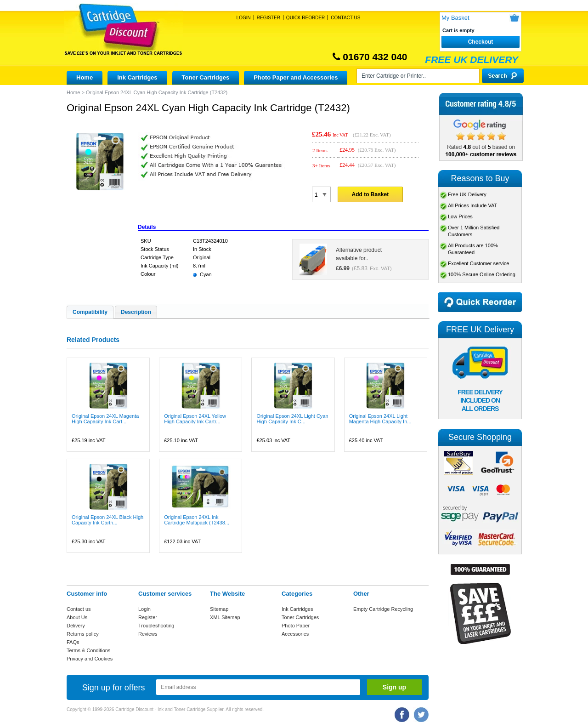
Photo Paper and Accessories (296, 77)
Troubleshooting (156, 626)
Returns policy (83, 634)
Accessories (295, 634)
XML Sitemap (225, 617)
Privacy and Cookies (90, 659)
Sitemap (219, 609)
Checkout (481, 42)
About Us (77, 617)
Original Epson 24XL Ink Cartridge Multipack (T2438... (197, 520)
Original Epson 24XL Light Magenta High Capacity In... (380, 419)
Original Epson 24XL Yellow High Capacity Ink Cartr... (195, 419)
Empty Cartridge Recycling (383, 609)
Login (244, 18)
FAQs (73, 642)
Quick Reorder (305, 18)
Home (85, 77)
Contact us (79, 609)
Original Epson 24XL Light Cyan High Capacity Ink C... (292, 419)
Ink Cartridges (137, 77)
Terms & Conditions (88, 650)
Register (269, 18)
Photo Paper (296, 626)
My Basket (455, 18)
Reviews (148, 634)
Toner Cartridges (206, 77)
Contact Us (345, 18)
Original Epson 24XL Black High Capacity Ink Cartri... (107, 520)
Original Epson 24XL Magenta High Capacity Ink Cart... (105, 419)
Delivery (76, 626)
